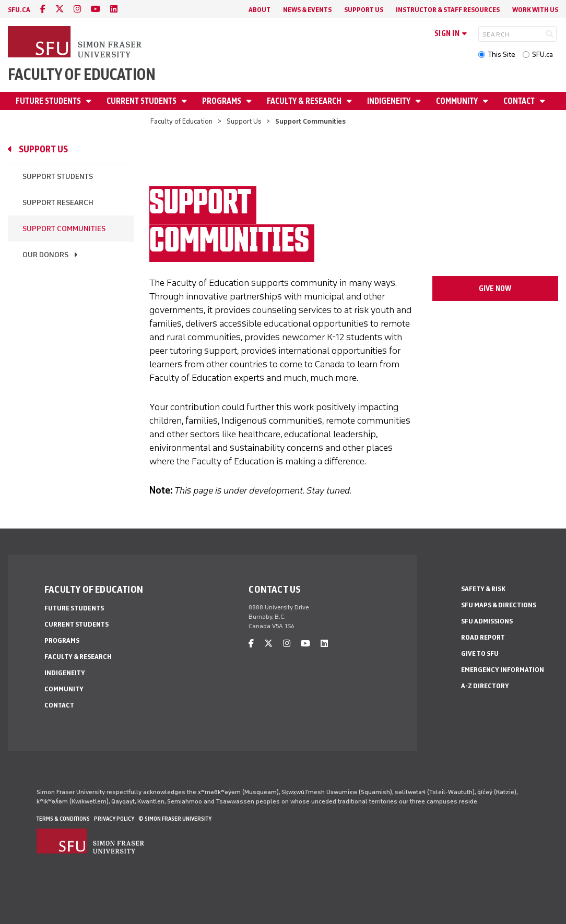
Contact (520, 101)
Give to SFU (480, 653)
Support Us (364, 10)
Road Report (483, 637)
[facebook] (43, 9)
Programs (222, 101)
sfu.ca (19, 10)
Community (458, 101)
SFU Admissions (487, 621)
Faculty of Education (82, 74)
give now (495, 289)
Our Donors (45, 255)
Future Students (49, 101)
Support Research (58, 203)
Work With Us (535, 10)
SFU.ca (543, 55)
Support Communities (64, 229)
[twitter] (60, 9)
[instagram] (77, 9)
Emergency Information (503, 670)
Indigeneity (390, 101)
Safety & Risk (483, 589)
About (260, 10)
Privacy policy (114, 819)
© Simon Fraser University (175, 819)
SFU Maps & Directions (499, 605)
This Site (502, 55)
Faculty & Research (305, 101)
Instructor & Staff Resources (448, 10)
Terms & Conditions (63, 819)
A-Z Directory (485, 686)
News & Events (307, 10)
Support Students (58, 177)
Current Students (142, 101)
